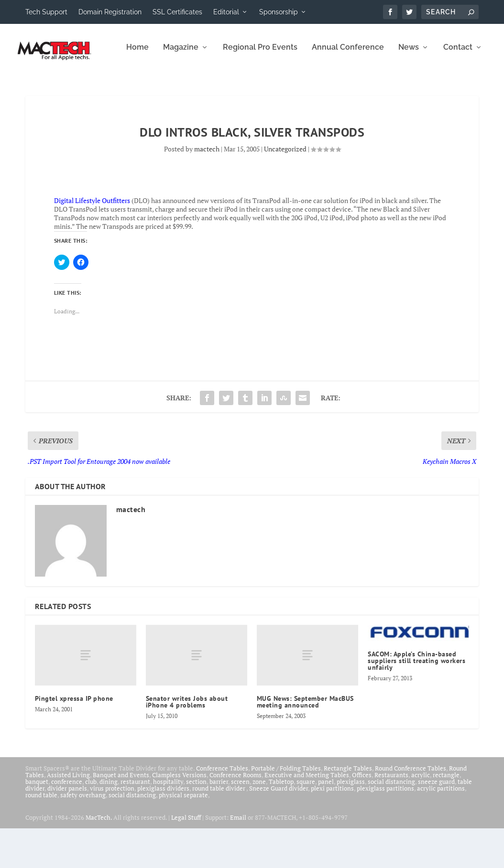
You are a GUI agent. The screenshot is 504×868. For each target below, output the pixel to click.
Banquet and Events (121, 814)
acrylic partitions (441, 828)
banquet (37, 821)
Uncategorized (285, 188)
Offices (362, 814)
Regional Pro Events (155, 87)
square (306, 821)
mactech (207, 188)
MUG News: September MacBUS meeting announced (305, 741)
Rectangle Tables (348, 808)
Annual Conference (243, 87)
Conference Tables (222, 808)
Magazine (76, 87)
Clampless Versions (179, 814)
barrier (219, 821)
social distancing (391, 821)
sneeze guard (436, 821)
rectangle (446, 814)
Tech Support (46, 12)
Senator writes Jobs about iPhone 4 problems (187, 741)
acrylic (421, 814)
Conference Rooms (236, 814)
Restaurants (391, 814)
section (196, 821)
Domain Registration (110, 12)
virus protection (112, 828)
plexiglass (351, 821)
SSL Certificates (177, 12)
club (91, 821)
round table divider (219, 828)
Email (238, 857)
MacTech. (99, 857)
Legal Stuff (186, 857)
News (304, 87)
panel (326, 821)
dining (109, 821)
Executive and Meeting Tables (307, 814)
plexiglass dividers (163, 828)
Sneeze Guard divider (279, 828)
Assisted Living (68, 814)
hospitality (168, 821)
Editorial (226, 12)
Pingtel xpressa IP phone (74, 738)
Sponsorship (279, 12)
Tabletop (281, 821)
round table (41, 835)
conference (67, 821)
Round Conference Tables (411, 808)
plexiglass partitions (385, 828)
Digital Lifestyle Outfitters (92, 240)
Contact (353, 87)
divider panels (67, 828)
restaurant (135, 821)
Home (33, 87)
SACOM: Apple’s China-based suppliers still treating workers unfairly (416, 700)
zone (259, 821)
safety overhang (83, 835)
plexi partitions (332, 828)
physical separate (183, 835)
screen (240, 821)
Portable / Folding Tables (286, 808)
